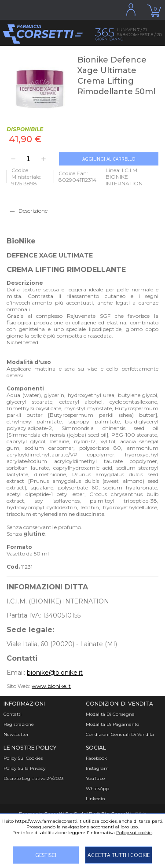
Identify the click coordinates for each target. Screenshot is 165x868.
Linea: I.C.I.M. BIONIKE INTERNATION (124, 177)
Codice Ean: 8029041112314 (77, 177)
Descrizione (33, 211)
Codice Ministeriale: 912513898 (26, 177)
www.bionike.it (51, 686)
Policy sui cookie (134, 833)
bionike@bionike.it (55, 673)
